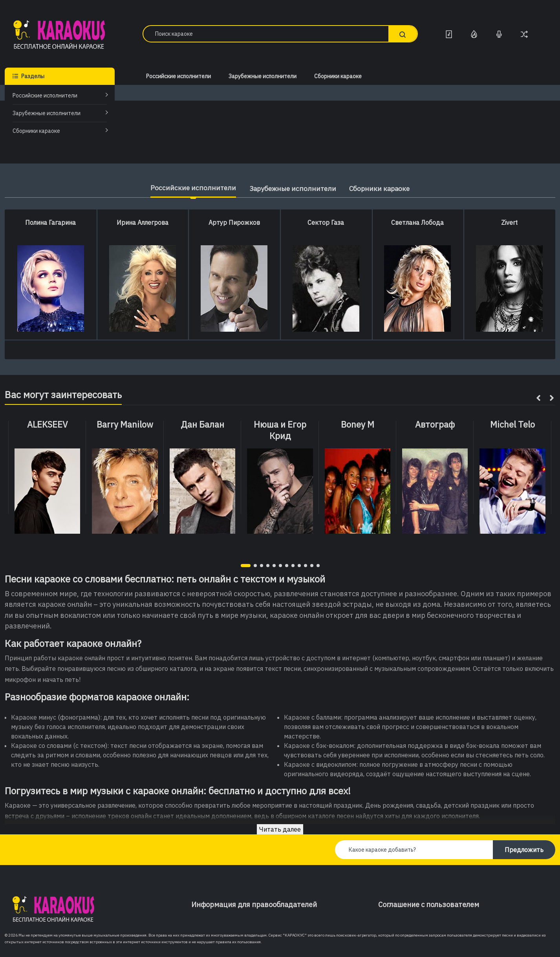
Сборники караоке (36, 131)
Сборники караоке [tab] (384, 188)
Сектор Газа (326, 222)
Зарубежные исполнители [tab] (292, 188)
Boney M (358, 424)
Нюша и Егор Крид (280, 430)
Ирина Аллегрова (143, 222)
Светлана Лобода (417, 222)
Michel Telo (512, 424)
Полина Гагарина (50, 222)
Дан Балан (202, 424)
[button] (246, 566)
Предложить (524, 850)
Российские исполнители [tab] (188, 188)
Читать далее (280, 829)
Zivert (509, 222)
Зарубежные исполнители (47, 113)
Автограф (435, 424)
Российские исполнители (45, 96)
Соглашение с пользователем (429, 905)
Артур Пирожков (234, 222)
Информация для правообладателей (254, 905)
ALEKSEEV (47, 424)
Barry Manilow (125, 424)
